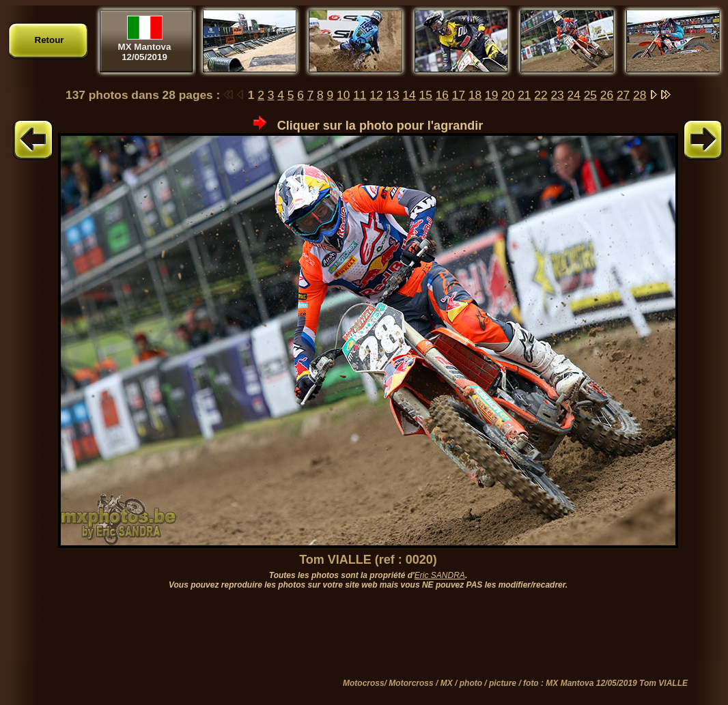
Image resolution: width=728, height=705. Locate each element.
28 (640, 95)
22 (541, 95)
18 (475, 95)
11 (360, 95)
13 (392, 95)
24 (574, 95)
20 (508, 95)
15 (426, 95)
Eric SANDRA (440, 575)
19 (491, 95)
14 (409, 95)
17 (459, 95)
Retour (50, 40)
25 (590, 95)
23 (557, 95)
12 (376, 95)
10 (343, 95)
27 (623, 95)
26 (607, 95)
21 (524, 95)
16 (442, 95)
